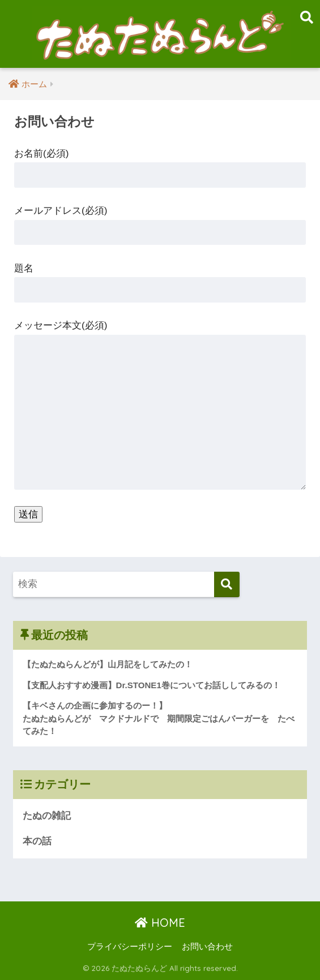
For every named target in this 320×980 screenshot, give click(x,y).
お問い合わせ (207, 947)
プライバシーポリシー (130, 947)
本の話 (37, 841)
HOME (160, 923)
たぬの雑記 (47, 816)
